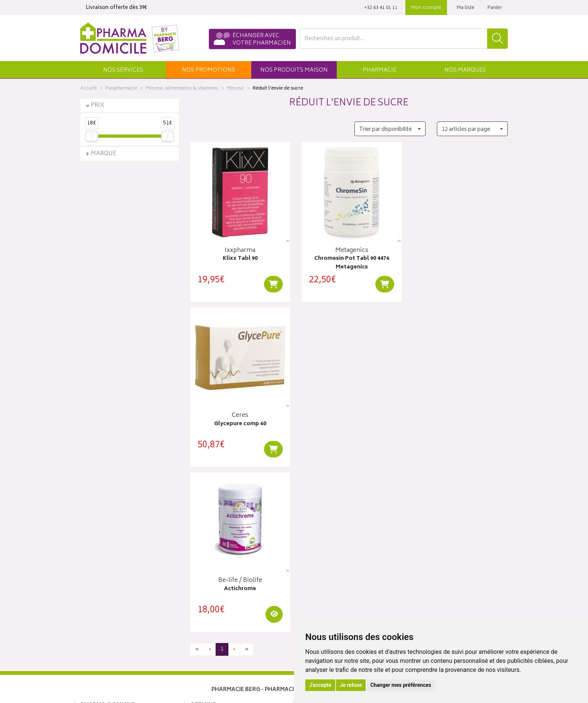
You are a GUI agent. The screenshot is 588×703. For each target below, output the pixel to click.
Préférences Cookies (215, 654)
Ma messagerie (317, 593)
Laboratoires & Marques (218, 558)
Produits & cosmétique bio (221, 576)
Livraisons (421, 558)
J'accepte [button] (320, 685)
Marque (104, 154)
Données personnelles (217, 637)
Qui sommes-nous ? (105, 550)
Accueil (88, 89)
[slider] (91, 136)
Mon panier (313, 576)
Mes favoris (313, 585)
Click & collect (427, 550)
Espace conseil (208, 585)
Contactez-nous (100, 567)
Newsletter (203, 593)
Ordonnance (205, 602)
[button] (123, 70)
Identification (315, 550)
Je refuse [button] (351, 685)
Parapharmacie (121, 89)
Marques (465, 70)
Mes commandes (320, 567)
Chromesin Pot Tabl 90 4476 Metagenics (349, 261)
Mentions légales (210, 628)
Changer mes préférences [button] (401, 685)
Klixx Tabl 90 (239, 257)
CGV (195, 619)
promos (208, 70)
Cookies (200, 645)
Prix (97, 106)
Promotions (204, 567)
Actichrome (239, 420)
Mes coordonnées (321, 558)
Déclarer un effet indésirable (223, 610)
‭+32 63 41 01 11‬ (381, 8)
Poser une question (103, 558)
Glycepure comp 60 (458, 257)
